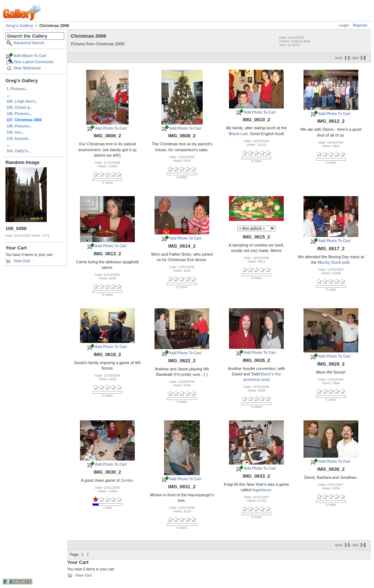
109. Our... (15, 132)
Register (360, 25)
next (339, 58)
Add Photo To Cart (111, 128)
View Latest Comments (33, 62)
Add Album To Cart (30, 56)
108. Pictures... (19, 126)
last (356, 58)
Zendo (127, 480)
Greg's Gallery (20, 26)
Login (344, 25)
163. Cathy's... (19, 151)
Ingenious (262, 490)
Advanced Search (29, 43)
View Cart (22, 261)
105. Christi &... (20, 108)
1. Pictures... (17, 89)
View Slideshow (27, 68)
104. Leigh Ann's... (22, 101)
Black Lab (238, 134)
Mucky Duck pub (334, 262)
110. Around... (19, 139)
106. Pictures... (19, 114)
